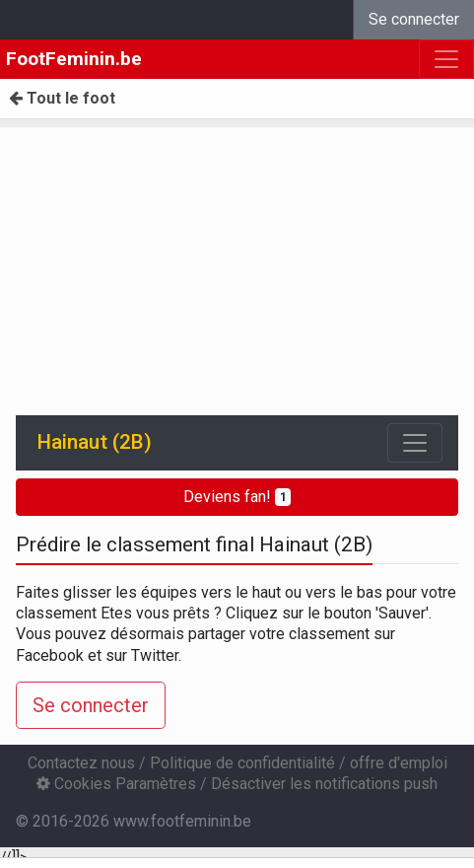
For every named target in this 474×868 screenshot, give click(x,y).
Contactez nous (81, 763)
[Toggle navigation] (415, 443)
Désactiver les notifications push (324, 784)
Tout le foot (62, 98)
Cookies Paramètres (116, 784)
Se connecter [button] (91, 705)
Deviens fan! (237, 497)
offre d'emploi (399, 763)
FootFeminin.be (74, 59)
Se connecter (414, 19)
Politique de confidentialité (242, 763)
